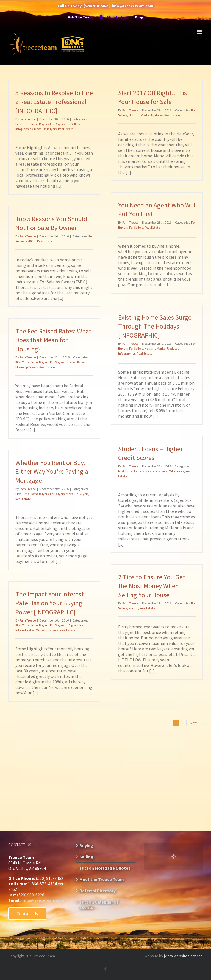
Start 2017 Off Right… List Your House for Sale (154, 97)
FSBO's (31, 241)
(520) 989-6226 (30, 895)
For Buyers (57, 124)
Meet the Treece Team (102, 879)
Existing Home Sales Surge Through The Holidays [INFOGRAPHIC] (155, 326)
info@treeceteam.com (133, 6)
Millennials (176, 471)
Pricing (133, 608)
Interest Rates (75, 362)
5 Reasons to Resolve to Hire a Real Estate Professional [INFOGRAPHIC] (54, 102)
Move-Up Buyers (45, 129)
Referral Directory (98, 891)
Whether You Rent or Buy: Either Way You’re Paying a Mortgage (52, 472)
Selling (86, 857)
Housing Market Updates (146, 115)
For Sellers (73, 124)
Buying (86, 845)
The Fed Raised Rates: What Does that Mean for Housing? (53, 340)
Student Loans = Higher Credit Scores (150, 453)
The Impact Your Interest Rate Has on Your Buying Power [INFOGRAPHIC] (50, 603)
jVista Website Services (183, 956)
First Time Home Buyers (32, 124)
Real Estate (66, 129)
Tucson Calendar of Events (99, 905)
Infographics (24, 129)
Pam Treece (28, 119)
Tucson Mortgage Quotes (105, 868)
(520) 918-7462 (96, 6)
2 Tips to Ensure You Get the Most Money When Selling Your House (152, 586)
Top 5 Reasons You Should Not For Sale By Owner (51, 223)
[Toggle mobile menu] (200, 32)
